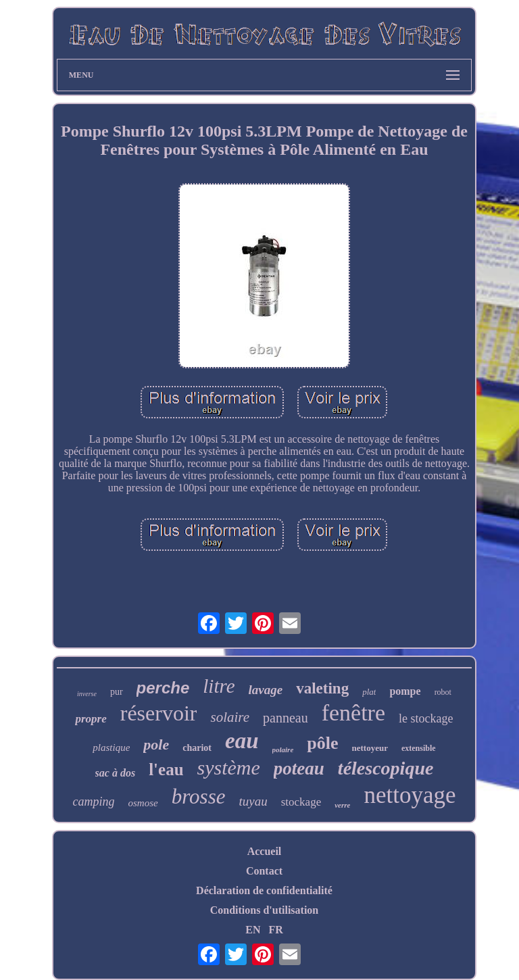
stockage (301, 802)
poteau (299, 768)
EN (253, 930)
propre (91, 719)
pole (156, 744)
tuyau (253, 801)
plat (369, 692)
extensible (419, 748)
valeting (322, 688)
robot (443, 692)
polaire (283, 750)
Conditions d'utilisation (265, 910)
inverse (87, 694)
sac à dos (116, 773)
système (229, 767)
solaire (230, 717)
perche (163, 688)
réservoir (159, 713)
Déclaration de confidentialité (264, 890)
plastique (111, 748)
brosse (199, 797)
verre (342, 805)
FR (275, 930)
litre (219, 686)
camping (94, 802)
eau (242, 741)
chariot (197, 748)
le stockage (426, 718)
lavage (266, 690)
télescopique (386, 768)
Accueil (265, 851)
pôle (322, 743)
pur (117, 692)
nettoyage (410, 795)
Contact (264, 871)
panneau (286, 718)
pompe (405, 691)
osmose (143, 803)
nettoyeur (370, 748)
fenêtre (353, 713)
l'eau (166, 769)
